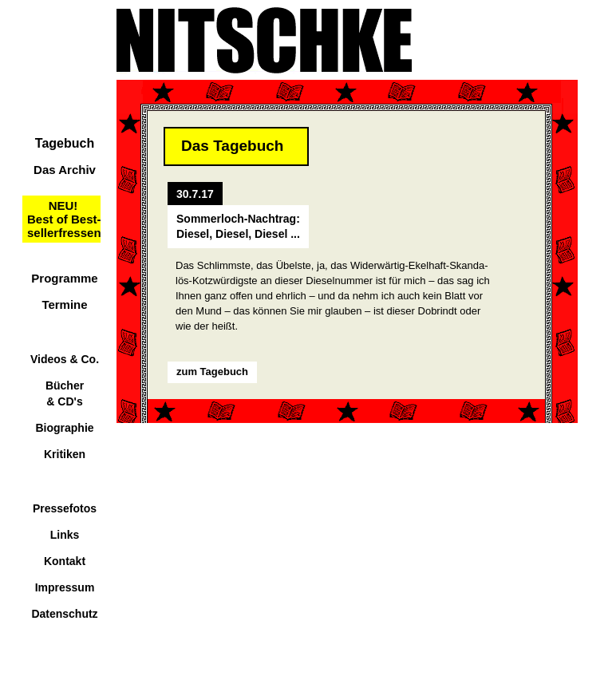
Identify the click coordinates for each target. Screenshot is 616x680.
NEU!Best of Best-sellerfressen (64, 219)
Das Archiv (65, 170)
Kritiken (65, 454)
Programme (64, 278)
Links (65, 535)
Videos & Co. (65, 359)
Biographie (64, 428)
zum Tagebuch (212, 372)
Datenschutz (64, 614)
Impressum (65, 587)
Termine (64, 304)
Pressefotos (65, 508)
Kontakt (65, 561)
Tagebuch (65, 143)
